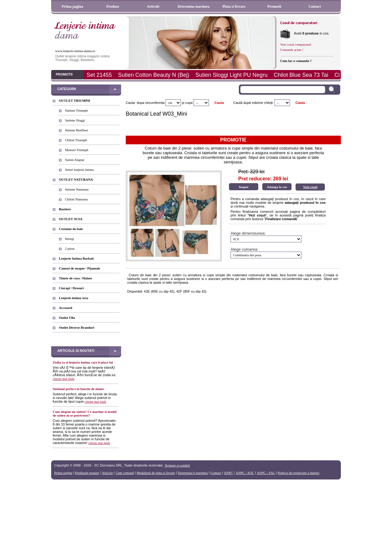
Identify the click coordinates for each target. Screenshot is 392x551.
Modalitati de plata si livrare (156, 473)
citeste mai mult (63, 379)
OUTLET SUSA (71, 219)
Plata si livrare (234, 6)
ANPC (228, 473)
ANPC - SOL (245, 473)
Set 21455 (99, 75)
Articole (153, 6)
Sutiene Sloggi (75, 120)
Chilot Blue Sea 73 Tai (301, 75)
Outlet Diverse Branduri (77, 327)
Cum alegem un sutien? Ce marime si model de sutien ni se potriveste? (85, 413)
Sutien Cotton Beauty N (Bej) (154, 75)
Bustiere (65, 209)
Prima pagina (72, 6)
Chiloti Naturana (76, 199)
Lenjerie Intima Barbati (76, 258)
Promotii (274, 6)
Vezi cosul (310, 187)
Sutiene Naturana (77, 189)
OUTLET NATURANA (76, 179)
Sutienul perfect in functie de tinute (78, 389)
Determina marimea (194, 6)
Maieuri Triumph (77, 150)
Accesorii (65, 308)
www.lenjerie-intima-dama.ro (75, 51)
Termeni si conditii (177, 465)
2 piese (70, 249)
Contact (315, 6)
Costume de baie (71, 229)
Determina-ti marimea (193, 473)
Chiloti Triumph (76, 140)
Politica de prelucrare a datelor (298, 473)
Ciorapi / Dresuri (71, 288)
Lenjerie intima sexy (74, 298)
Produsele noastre (87, 473)
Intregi (69, 239)
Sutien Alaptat (75, 160)
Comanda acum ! (292, 50)
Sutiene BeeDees (77, 130)
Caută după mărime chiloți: (253, 103)
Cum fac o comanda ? (296, 61)
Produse (113, 6)
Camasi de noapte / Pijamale (80, 268)
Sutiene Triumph (76, 110)
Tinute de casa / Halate (75, 278)
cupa (189, 103)
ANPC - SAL (266, 473)
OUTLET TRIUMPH (74, 101)
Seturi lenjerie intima (79, 170)
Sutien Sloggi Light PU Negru (231, 75)
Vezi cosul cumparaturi (296, 44)
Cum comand (125, 473)
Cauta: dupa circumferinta (145, 103)
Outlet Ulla (67, 318)
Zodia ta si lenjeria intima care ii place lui (83, 362)
